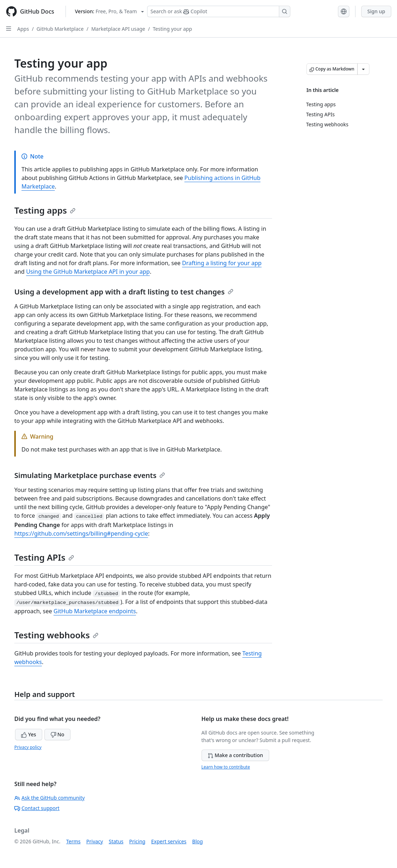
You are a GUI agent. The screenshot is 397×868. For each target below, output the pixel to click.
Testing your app (173, 29)
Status (116, 841)
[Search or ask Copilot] (219, 11)
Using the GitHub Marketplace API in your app (88, 272)
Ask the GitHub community (50, 798)
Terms (73, 841)
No (57, 734)
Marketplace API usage (118, 29)
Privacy (95, 841)
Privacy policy (28, 747)
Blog (198, 841)
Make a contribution (235, 755)
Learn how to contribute (226, 767)
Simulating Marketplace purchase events (90, 475)
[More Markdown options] (363, 69)
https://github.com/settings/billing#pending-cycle (81, 533)
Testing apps (45, 210)
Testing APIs (44, 557)
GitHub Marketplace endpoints (95, 611)
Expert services (169, 841)
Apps (23, 29)
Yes (29, 734)
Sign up (376, 11)
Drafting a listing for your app (222, 263)
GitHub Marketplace (60, 29)
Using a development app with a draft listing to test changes (124, 292)
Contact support (37, 808)
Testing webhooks (56, 635)
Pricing (137, 841)
